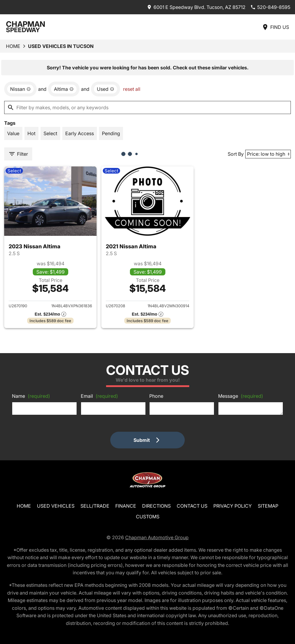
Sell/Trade (95, 506)
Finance (126, 506)
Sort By (236, 154)
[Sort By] (268, 154)
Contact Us (192, 506)
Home (13, 46)
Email (99, 396)
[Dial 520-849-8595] (270, 7)
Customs (148, 517)
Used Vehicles (56, 506)
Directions (156, 506)
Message (241, 396)
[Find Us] (275, 27)
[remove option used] (105, 89)
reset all (132, 89)
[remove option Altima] (64, 89)
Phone (156, 396)
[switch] (13, 133)
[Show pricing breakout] (50, 314)
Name (31, 396)
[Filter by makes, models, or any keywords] (147, 107)
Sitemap (268, 506)
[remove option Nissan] (20, 89)
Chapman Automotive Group (157, 537)
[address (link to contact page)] (196, 7)
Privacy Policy (233, 506)
